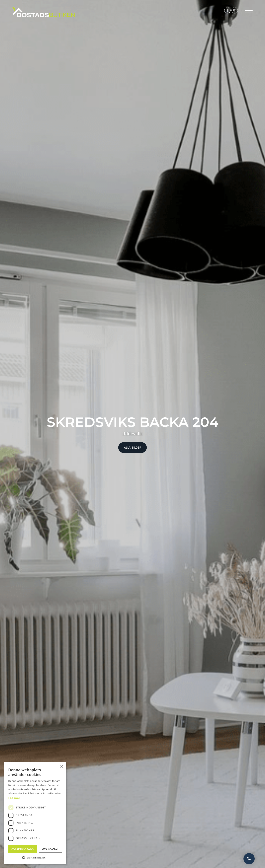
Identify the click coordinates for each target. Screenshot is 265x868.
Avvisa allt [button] (50, 849)
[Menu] (248, 12)
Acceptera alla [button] (23, 849)
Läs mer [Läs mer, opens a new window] (15, 798)
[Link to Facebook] (220, 12)
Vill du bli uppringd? (248, 858)
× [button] (62, 766)
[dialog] (35, 813)
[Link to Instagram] (231, 12)
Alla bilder (132, 448)
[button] (35, 858)
